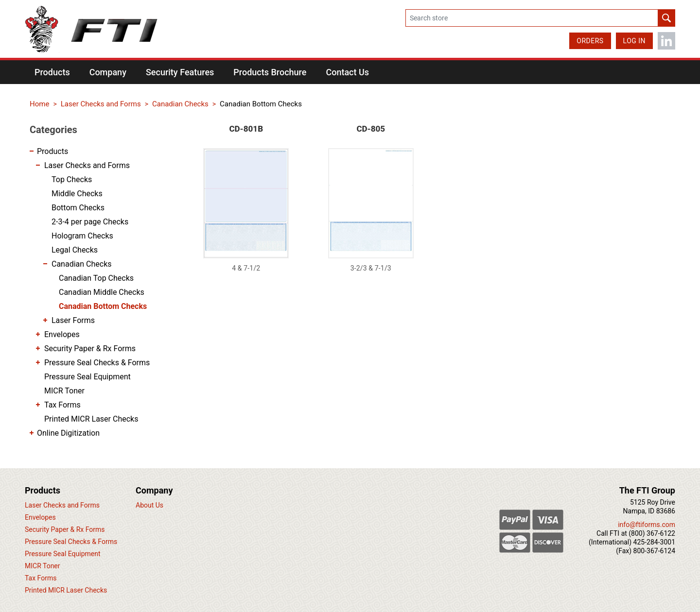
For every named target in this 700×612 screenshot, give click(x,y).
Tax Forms (62, 405)
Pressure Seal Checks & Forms (97, 363)
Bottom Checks (78, 208)
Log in (634, 41)
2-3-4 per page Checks (90, 222)
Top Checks (72, 179)
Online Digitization (68, 433)
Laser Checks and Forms (87, 165)
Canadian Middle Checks (102, 292)
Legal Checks (75, 250)
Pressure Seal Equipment (87, 377)
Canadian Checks (82, 264)
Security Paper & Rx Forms (90, 348)
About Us (149, 505)
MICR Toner (64, 391)
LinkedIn (666, 41)
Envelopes (62, 334)
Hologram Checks (82, 236)
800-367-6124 (654, 551)
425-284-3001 (654, 542)
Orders (590, 41)
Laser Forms (73, 320)
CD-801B (246, 129)
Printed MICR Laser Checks (91, 419)
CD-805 (371, 129)
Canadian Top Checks (96, 278)
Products (52, 151)
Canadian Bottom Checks (103, 306)
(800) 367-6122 (652, 533)
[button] (52, 72)
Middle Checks (77, 194)
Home (39, 104)
